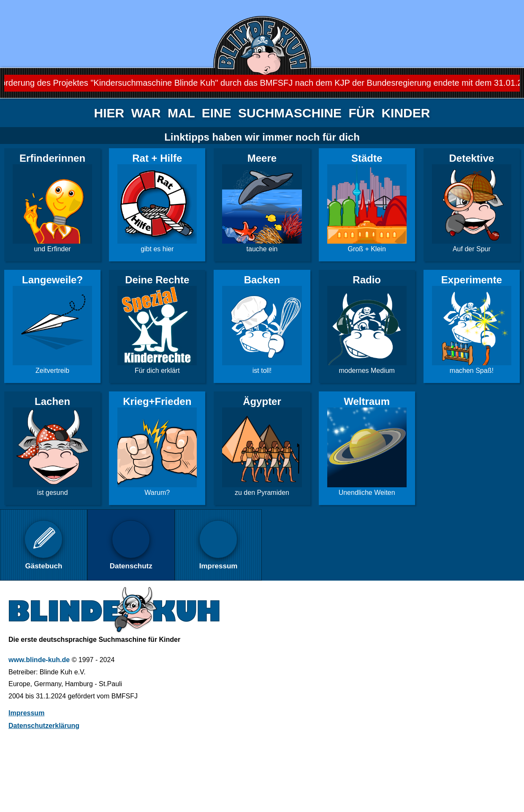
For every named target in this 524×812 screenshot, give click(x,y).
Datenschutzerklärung (44, 726)
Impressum (26, 713)
